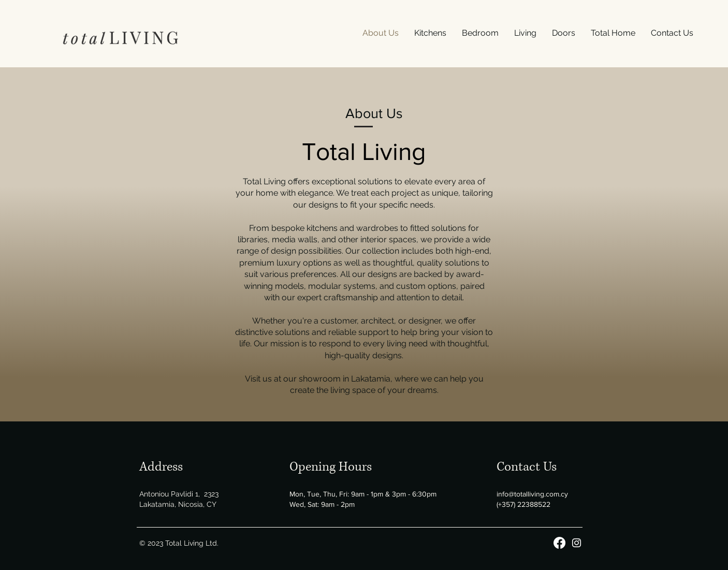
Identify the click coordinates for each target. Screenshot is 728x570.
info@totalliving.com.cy (532, 494)
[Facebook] (559, 543)
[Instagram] (577, 543)
